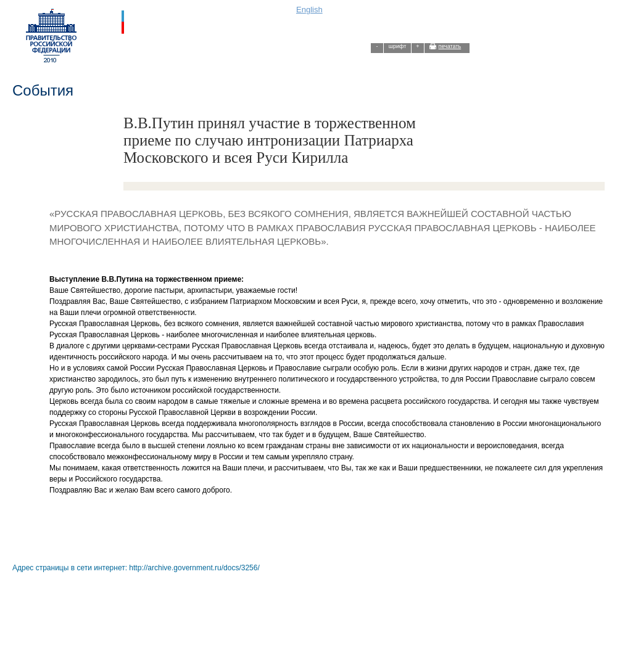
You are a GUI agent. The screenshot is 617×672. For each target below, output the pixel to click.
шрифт (398, 46)
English (309, 10)
